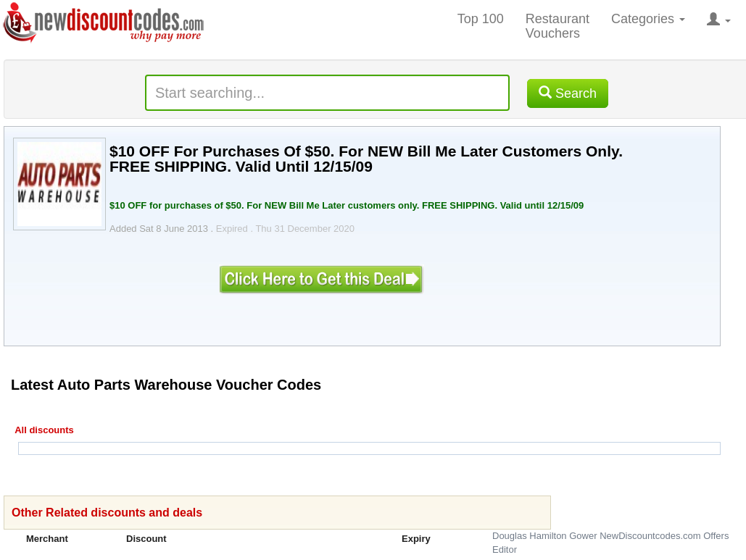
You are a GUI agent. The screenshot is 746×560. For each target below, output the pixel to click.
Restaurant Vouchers (558, 26)
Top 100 (481, 19)
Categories (648, 19)
